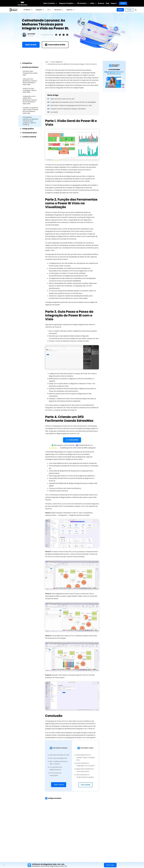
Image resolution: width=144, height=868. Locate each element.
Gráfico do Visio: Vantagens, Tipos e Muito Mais (30, 90)
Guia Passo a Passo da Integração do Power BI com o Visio (71, 105)
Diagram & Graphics (67, 3)
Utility (93, 3)
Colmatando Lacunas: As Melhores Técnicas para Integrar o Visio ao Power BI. (30, 121)
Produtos (28, 10)
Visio (48, 176)
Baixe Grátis (31, 45)
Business (101, 3)
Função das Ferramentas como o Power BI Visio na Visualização (73, 102)
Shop (107, 3)
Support (114, 3)
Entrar (123, 3)
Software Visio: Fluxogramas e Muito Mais (30, 73)
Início (47, 62)
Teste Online (85, 785)
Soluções (40, 10)
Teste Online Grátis (55, 45)
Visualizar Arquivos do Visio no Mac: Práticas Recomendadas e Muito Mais (30, 110)
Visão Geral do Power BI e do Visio (62, 99)
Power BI (50, 165)
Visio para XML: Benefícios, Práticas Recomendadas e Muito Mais (30, 82)
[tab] (30, 63)
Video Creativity (50, 3)
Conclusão (54, 112)
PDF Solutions (83, 3)
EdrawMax (62, 431)
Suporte (71, 10)
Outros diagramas (57, 62)
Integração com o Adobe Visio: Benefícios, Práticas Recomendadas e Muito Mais (30, 100)
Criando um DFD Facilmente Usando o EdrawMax (68, 109)
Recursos (59, 10)
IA (49, 10)
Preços (129, 10)
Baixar (120, 10)
